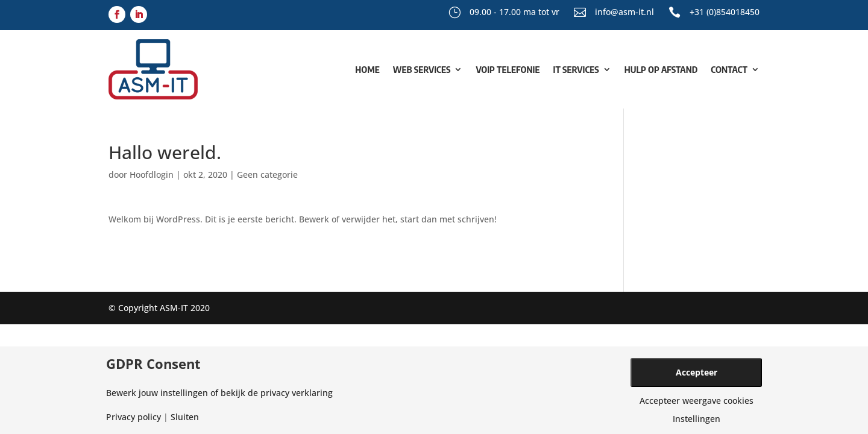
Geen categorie (267, 175)
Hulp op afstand (661, 69)
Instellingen (697, 419)
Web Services (422, 69)
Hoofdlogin (152, 175)
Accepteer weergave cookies (697, 401)
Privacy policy (134, 417)
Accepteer (697, 372)
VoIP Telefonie (508, 69)
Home (367, 69)
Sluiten (185, 417)
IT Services (576, 69)
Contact (729, 69)
